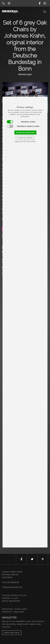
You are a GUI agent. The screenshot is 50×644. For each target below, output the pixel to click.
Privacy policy (30, 141)
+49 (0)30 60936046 (10, 582)
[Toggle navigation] (45, 11)
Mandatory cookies (21, 122)
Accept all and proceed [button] (25, 132)
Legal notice (19, 141)
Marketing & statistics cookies (23, 126)
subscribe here (12, 633)
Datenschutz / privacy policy (15, 609)
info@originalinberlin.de (12, 587)
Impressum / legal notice (13, 612)
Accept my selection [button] (25, 138)
